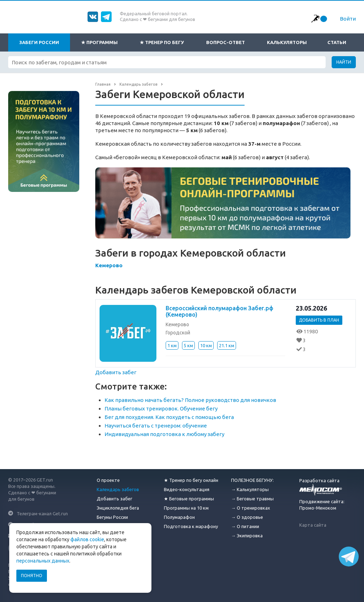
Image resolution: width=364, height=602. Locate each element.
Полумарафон (179, 517)
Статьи (337, 42)
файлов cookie (87, 539)
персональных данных (43, 561)
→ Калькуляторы (250, 489)
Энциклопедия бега (118, 508)
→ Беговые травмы (252, 499)
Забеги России (39, 42)
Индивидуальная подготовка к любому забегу (164, 434)
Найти (344, 62)
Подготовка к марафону (191, 526)
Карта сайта (313, 525)
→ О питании (245, 526)
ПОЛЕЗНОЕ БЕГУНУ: (252, 480)
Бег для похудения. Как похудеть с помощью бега (169, 417)
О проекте (108, 480)
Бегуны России (112, 517)
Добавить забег (116, 372)
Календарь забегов (118, 489)
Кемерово (109, 265)
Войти (348, 19)
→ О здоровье (247, 517)
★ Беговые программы (189, 499)
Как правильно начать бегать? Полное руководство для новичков (190, 400)
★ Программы (99, 42)
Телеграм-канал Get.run (42, 513)
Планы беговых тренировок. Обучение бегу (161, 408)
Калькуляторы (287, 42)
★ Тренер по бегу (162, 42)
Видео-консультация (187, 489)
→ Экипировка (247, 536)
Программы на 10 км (186, 508)
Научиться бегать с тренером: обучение (156, 426)
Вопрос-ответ (226, 42)
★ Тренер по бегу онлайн (191, 480)
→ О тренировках (251, 508)
